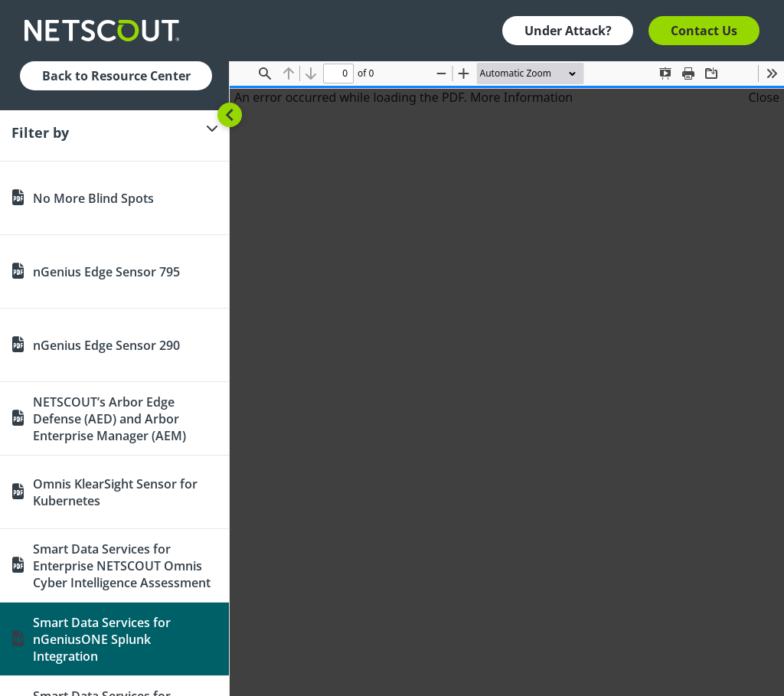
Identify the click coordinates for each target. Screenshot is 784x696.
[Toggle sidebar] (230, 115)
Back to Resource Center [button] (116, 76)
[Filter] (114, 132)
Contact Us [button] (704, 31)
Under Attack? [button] (568, 31)
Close (764, 97)
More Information (521, 97)
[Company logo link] (106, 31)
